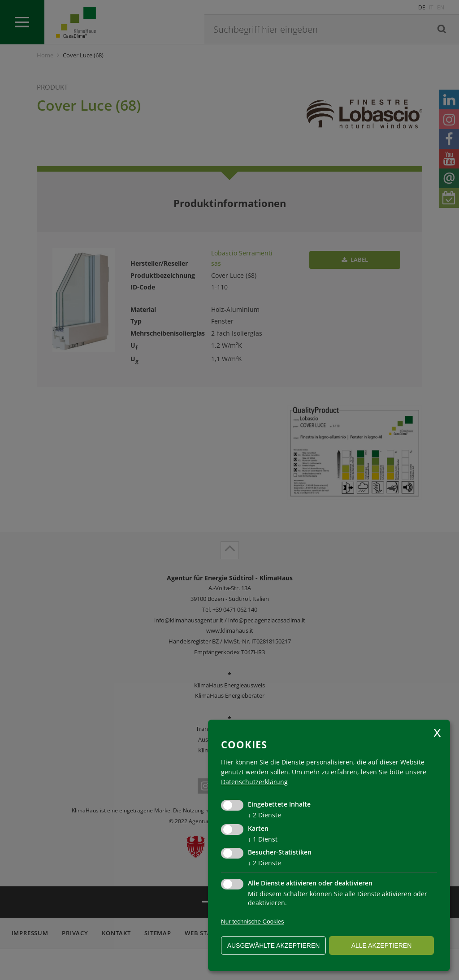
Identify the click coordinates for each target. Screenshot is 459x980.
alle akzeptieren (382, 945)
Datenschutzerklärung (254, 782)
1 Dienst (263, 839)
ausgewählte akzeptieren (274, 945)
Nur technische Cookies (253, 922)
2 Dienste (264, 815)
